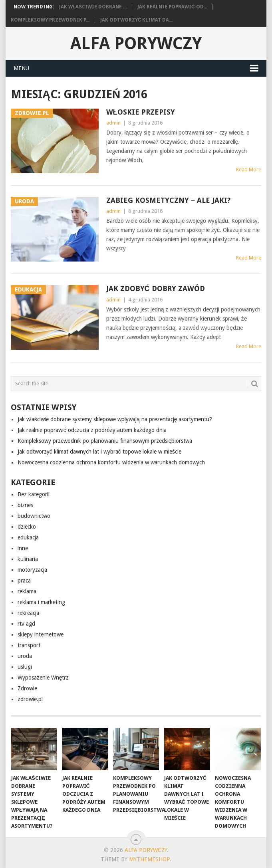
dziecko (27, 527)
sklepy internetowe (41, 634)
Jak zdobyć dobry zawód (156, 288)
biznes (25, 505)
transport (29, 645)
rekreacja (28, 613)
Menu (21, 68)
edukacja (28, 537)
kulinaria (28, 559)
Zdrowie (27, 688)
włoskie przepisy (141, 112)
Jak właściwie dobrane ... (93, 7)
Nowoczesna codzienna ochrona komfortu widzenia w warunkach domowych (111, 462)
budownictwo (34, 516)
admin (113, 123)
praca (24, 581)
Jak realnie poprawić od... (172, 7)
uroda (25, 656)
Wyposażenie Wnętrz (43, 678)
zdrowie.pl (30, 699)
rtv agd (26, 624)
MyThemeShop (149, 859)
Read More (249, 169)
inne (23, 548)
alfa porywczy (136, 43)
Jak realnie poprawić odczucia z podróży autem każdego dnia (92, 430)
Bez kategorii (34, 494)
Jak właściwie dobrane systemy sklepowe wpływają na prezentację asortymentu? (115, 419)
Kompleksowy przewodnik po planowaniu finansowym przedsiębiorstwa (105, 441)
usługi (25, 667)
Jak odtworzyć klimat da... (137, 20)
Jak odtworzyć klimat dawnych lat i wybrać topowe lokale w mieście (99, 452)
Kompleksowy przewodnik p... (50, 20)
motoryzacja (32, 570)
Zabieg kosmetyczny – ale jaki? (168, 200)
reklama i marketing (41, 602)
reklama (27, 591)
